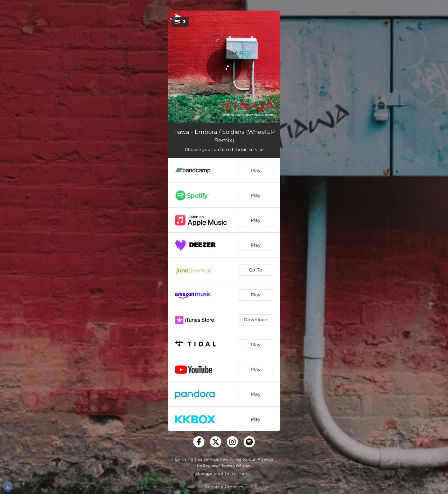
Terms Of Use (236, 466)
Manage (204, 474)
